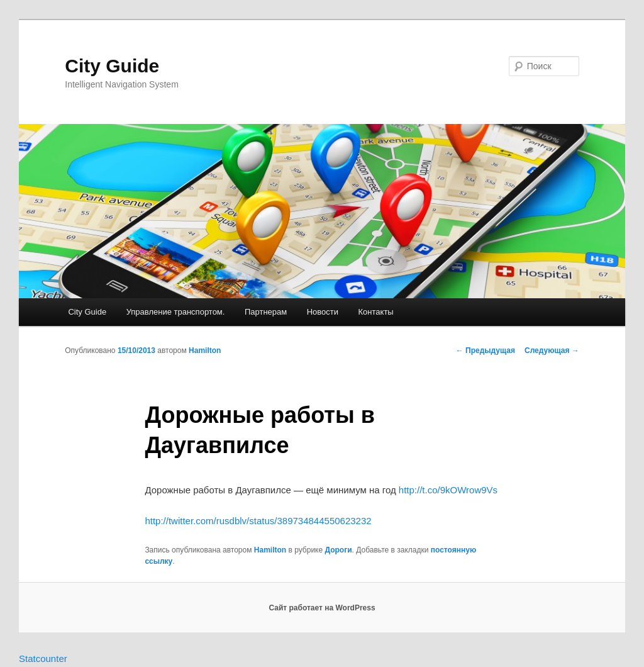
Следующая (552, 350)
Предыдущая (486, 350)
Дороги (339, 550)
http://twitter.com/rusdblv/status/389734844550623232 (258, 521)
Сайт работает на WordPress (322, 608)
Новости (323, 312)
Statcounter (43, 659)
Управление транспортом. (176, 312)
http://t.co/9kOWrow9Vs (448, 490)
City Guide (112, 66)
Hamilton (205, 350)
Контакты (376, 312)
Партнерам (266, 312)
